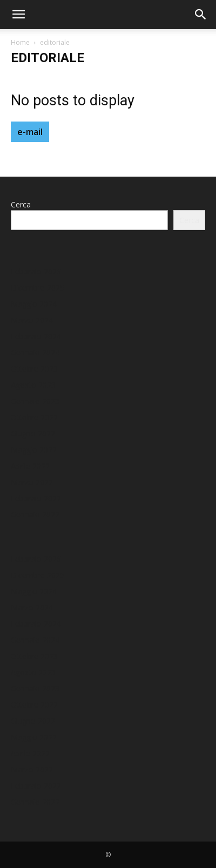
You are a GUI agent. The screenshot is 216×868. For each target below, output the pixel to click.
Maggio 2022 (34, 450)
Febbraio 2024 (36, 336)
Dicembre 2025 (38, 288)
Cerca (21, 204)
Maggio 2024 (34, 304)
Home (20, 42)
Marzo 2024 (32, 320)
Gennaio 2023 (35, 401)
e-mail (30, 132)
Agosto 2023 (33, 385)
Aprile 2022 (30, 466)
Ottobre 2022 (34, 417)
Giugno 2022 (33, 433)
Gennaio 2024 (35, 352)
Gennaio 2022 (35, 514)
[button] (18, 15)
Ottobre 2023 (34, 369)
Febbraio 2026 (36, 271)
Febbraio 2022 (36, 498)
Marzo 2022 (32, 482)
